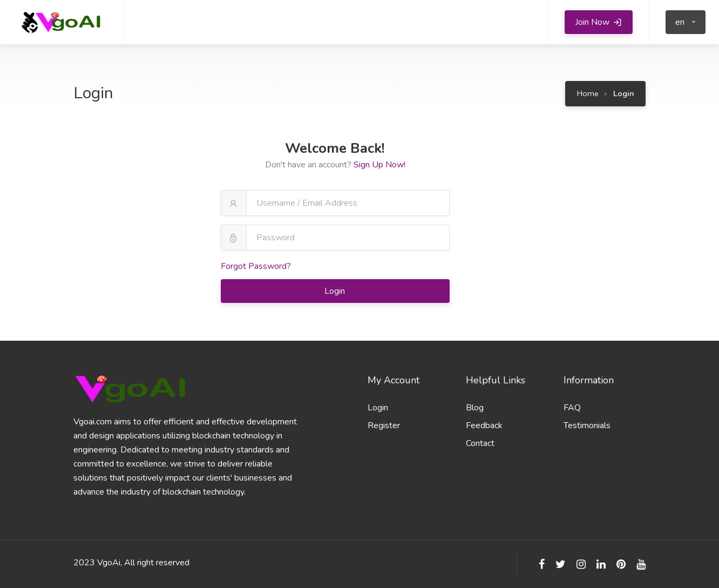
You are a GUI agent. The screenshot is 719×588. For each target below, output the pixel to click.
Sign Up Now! (379, 165)
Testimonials (587, 425)
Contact (480, 443)
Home (588, 93)
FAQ (572, 408)
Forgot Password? (256, 266)
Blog (475, 408)
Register (384, 425)
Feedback (484, 425)
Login (336, 291)
